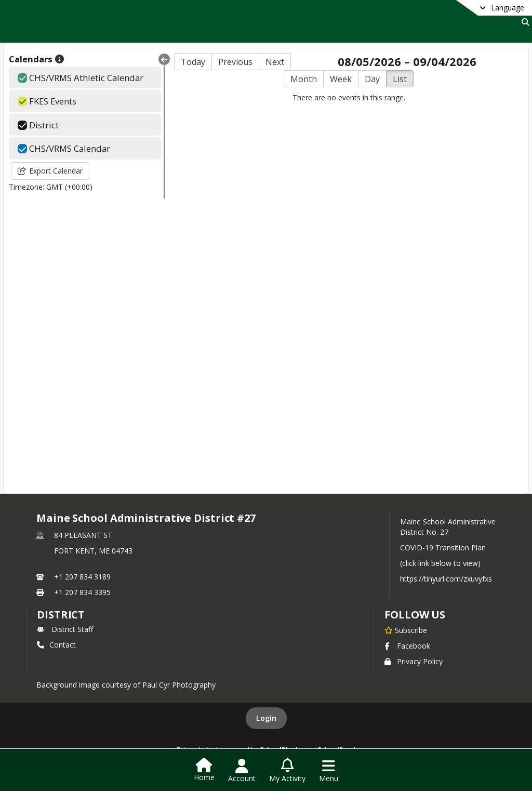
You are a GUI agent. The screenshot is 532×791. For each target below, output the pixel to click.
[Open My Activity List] (287, 771)
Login (266, 718)
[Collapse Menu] (164, 59)
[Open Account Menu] (242, 771)
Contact (56, 645)
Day (372, 79)
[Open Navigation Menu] (329, 771)
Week (341, 79)
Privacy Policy (414, 661)
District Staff (65, 629)
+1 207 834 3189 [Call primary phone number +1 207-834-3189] (82, 577)
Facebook (407, 646)
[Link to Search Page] (523, 22)
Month (304, 79)
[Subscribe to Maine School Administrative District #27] (406, 630)
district (61, 615)
